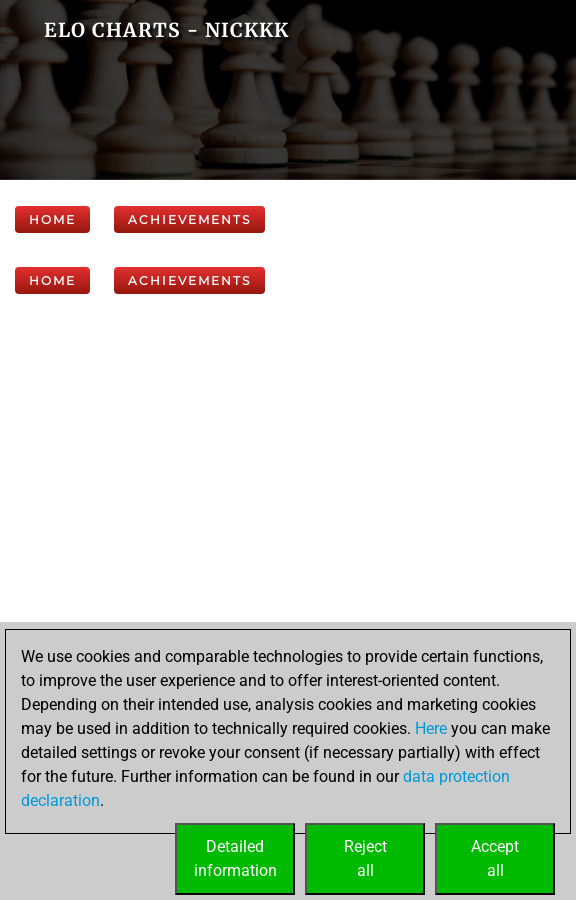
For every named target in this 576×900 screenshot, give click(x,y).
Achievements (189, 219)
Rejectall (365, 858)
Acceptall (495, 858)
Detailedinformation (235, 858)
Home (52, 219)
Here (431, 728)
